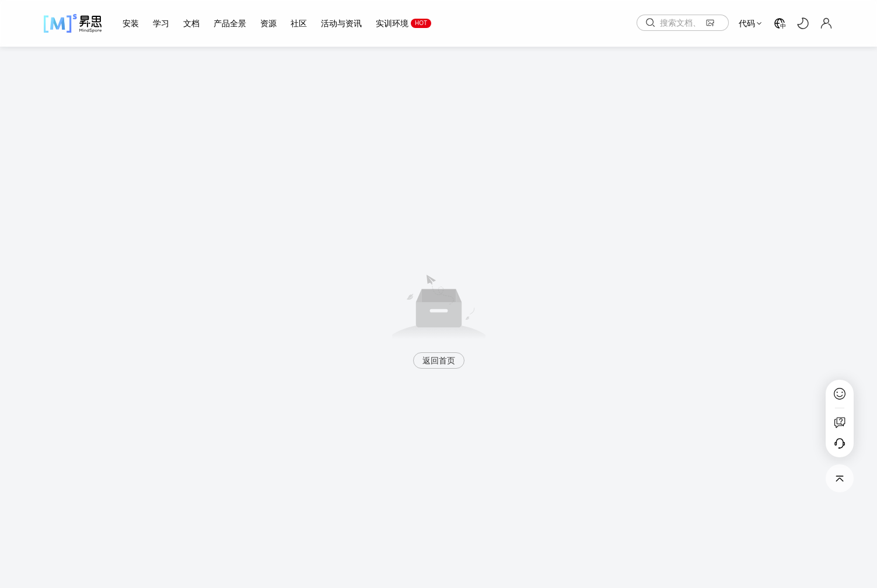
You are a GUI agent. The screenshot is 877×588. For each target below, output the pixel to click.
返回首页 (439, 360)
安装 (131, 23)
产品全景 (230, 23)
